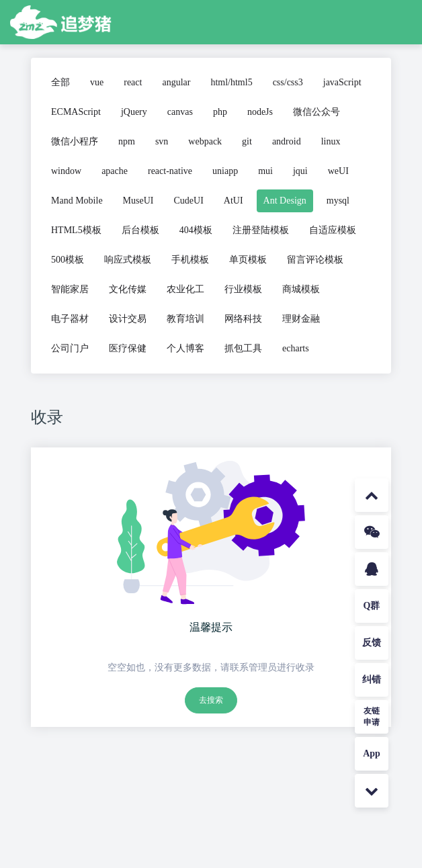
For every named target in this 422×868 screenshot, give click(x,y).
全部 (60, 82)
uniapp (225, 171)
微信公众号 (316, 112)
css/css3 (288, 82)
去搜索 (211, 700)
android (287, 141)
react (133, 82)
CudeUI (189, 201)
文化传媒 (128, 289)
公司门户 (70, 348)
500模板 (68, 260)
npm (127, 141)
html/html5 (231, 82)
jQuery (134, 112)
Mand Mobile (77, 201)
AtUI (234, 201)
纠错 (372, 680)
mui (265, 171)
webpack (205, 141)
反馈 (372, 643)
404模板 (196, 230)
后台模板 (140, 230)
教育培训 (185, 319)
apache (115, 171)
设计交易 (128, 319)
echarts (296, 348)
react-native (170, 171)
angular (176, 82)
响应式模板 (128, 260)
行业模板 (243, 289)
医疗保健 (128, 348)
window (66, 171)
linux (331, 141)
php (220, 112)
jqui (300, 171)
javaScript (342, 82)
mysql (338, 201)
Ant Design (285, 201)
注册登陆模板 (261, 230)
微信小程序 (75, 141)
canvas (180, 112)
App (372, 753)
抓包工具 (243, 348)
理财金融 (301, 319)
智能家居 (70, 289)
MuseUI (138, 201)
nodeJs (260, 112)
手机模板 (190, 260)
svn (162, 141)
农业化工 (185, 289)
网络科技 (243, 319)
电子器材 (70, 319)
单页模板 (248, 260)
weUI (338, 171)
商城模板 (301, 289)
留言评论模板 (315, 260)
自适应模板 (333, 230)
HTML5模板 (76, 230)
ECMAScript (76, 112)
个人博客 (185, 348)
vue (97, 82)
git (247, 141)
